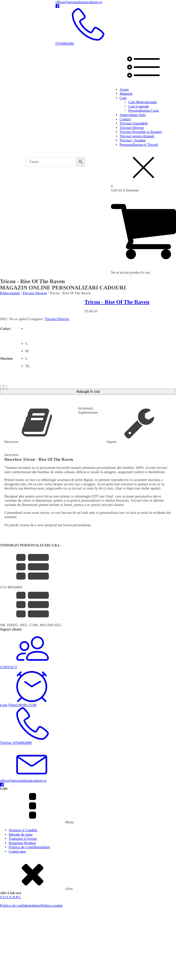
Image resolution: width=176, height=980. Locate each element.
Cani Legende (139, 106)
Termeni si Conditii (23, 830)
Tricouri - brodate (133, 140)
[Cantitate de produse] (4, 387)
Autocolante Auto (133, 115)
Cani (123, 98)
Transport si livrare (23, 839)
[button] (88, 571)
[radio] (28, 329)
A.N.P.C (15, 897)
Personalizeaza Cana (143, 111)
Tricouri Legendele (134, 123)
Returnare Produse (22, 843)
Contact (125, 119)
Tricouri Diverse (132, 128)
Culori (5, 329)
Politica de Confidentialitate (29, 847)
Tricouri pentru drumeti (137, 136)
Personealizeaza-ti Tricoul (139, 145)
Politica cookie (52, 906)
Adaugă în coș (88, 392)
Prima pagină (10, 293)
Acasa (124, 89)
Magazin (126, 94)
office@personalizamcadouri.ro (79, 2)
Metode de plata (21, 834)
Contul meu (17, 851)
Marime (7, 359)
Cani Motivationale (143, 102)
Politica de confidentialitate (20, 906)
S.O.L (4, 897)
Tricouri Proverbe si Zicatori (141, 132)
